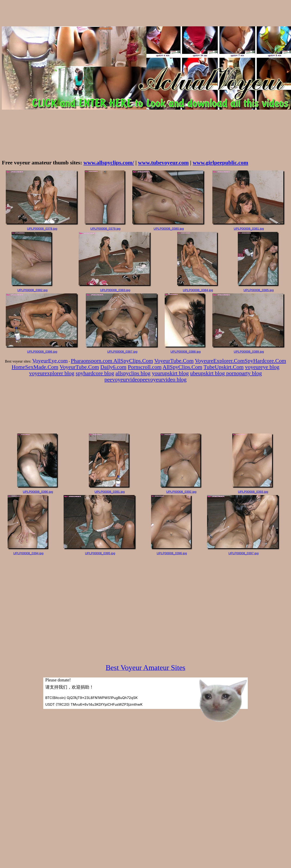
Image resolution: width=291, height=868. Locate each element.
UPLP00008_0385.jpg (259, 290)
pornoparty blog (244, 373)
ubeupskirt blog (208, 373)
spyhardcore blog (95, 373)
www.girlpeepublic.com (220, 163)
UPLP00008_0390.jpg (38, 492)
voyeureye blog (262, 367)
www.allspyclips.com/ (109, 163)
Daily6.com (113, 367)
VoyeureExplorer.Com (220, 361)
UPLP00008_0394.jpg (28, 553)
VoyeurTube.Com (174, 361)
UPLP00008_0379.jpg (105, 229)
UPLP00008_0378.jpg (42, 229)
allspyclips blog (133, 373)
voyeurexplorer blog (52, 373)
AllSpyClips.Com (133, 361)
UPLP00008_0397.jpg (243, 553)
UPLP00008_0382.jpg (32, 290)
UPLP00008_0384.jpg (198, 290)
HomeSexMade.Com (35, 367)
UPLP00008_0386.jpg (42, 352)
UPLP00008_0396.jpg (172, 553)
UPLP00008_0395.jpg (100, 553)
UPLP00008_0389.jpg (249, 352)
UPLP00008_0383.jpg (115, 290)
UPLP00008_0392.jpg (181, 492)
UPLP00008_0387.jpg (122, 352)
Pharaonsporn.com (92, 361)
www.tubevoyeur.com (163, 163)
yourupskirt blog (170, 373)
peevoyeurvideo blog (163, 379)
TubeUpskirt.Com (224, 367)
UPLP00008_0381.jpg (249, 229)
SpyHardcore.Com (265, 361)
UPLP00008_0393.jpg (253, 492)
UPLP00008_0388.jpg (186, 352)
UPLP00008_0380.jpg (169, 229)
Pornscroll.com (145, 367)
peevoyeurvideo (122, 379)
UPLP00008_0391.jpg (110, 492)
